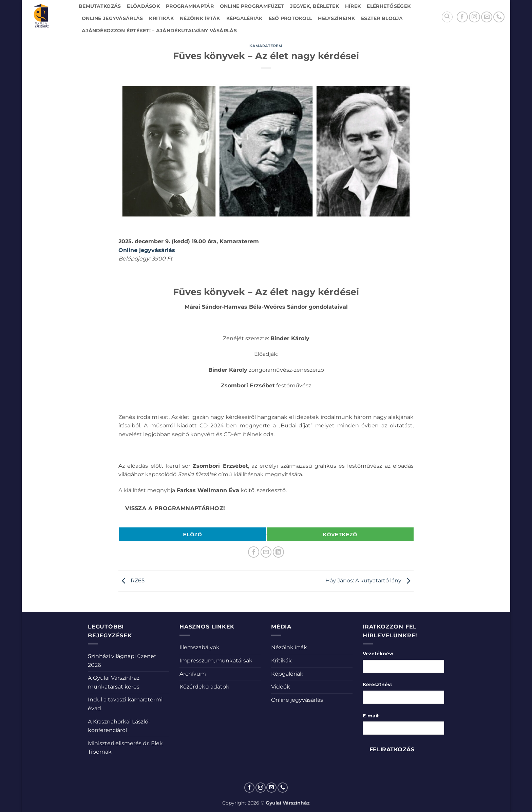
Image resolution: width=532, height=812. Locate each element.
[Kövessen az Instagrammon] (474, 17)
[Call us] (499, 17)
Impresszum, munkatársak (216, 661)
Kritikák (161, 18)
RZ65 (131, 581)
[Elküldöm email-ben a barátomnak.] (266, 552)
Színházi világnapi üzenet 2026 (122, 661)
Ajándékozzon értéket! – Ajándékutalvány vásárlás (159, 31)
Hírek (353, 6)
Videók (281, 687)
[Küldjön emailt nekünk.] (487, 17)
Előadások (143, 6)
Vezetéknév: (378, 654)
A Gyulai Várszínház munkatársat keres (114, 682)
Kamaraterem (266, 46)
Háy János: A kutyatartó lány (369, 581)
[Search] (447, 17)
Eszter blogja (382, 18)
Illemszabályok (199, 647)
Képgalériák (244, 18)
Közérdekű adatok (204, 687)
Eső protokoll (290, 18)
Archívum (193, 674)
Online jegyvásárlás (112, 18)
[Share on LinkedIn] (278, 552)
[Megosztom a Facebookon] (254, 552)
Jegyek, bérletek (315, 6)
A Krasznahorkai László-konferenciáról (119, 726)
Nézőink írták (200, 18)
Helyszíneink (336, 18)
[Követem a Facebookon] (462, 17)
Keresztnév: (377, 684)
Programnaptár (190, 6)
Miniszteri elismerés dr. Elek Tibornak (125, 748)
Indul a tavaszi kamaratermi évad (125, 704)
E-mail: (371, 716)
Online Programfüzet (252, 6)
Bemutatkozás (100, 6)
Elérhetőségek (389, 6)
